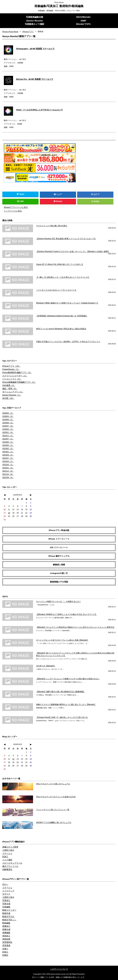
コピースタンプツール (12, 863)
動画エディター (9, 910)
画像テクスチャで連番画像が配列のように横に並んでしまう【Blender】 (66, 704)
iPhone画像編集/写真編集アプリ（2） (18, 382)
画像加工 (6, 926)
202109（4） (8, 477)
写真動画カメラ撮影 (35, 24)
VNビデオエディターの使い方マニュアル (53, 784)
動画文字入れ (8, 916)
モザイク (6, 894)
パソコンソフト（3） (11, 379)
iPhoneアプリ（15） (11, 366)
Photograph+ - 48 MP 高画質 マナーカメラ (34, 49)
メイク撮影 (7, 860)
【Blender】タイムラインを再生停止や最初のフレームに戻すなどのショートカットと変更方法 (75, 627)
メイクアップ (8, 891)
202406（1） (8, 442)
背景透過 (6, 945)
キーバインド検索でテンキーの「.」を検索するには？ (58, 601)
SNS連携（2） (8, 385)
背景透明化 (7, 942)
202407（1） (8, 439)
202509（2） (8, 419)
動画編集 (6, 923)
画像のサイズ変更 (10, 847)
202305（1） (8, 445)
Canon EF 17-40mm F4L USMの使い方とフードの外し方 (60, 264)
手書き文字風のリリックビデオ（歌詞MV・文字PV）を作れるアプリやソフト (68, 341)
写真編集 (6, 907)
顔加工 (5, 856)
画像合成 (6, 929)
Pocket (58, 202)
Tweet (21, 194)
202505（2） (8, 429)
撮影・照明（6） (9, 388)
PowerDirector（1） (11, 369)
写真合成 (6, 904)
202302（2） (8, 448)
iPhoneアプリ (29, 32)
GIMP (83, 21)
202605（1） (8, 413)
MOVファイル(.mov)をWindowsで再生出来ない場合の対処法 (61, 329)
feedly (95, 202)
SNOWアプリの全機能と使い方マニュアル (54, 822)
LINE (20, 202)
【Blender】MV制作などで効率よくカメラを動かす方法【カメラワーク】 (66, 614)
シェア (58, 194)
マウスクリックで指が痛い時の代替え (52, 226)
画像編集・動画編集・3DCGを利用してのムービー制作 (59, 11)
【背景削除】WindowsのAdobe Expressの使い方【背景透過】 (62, 316)
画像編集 (6, 932)
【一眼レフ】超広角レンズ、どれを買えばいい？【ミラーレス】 (63, 277)
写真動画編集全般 (35, 17)
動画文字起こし (9, 920)
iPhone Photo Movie (11, 32)
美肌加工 (6, 936)
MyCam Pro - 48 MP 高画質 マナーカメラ (33, 79)
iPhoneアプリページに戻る (15, 207)
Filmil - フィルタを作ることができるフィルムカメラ (38, 110)
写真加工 (6, 900)
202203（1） (8, 464)
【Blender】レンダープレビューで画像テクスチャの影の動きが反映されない (68, 679)
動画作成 (6, 913)
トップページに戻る (12, 211)
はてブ (96, 194)
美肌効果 (6, 939)
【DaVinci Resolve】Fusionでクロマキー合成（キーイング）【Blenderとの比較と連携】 (73, 251)
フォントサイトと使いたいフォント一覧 (53, 809)
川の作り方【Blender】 (46, 666)
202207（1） (8, 458)
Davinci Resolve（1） (11, 395)
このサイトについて (59, 969)
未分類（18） (8, 398)
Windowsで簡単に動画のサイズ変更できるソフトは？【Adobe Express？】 (67, 303)
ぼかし (5, 884)
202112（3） (8, 471)
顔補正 (5, 955)
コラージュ (7, 853)
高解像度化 (7, 869)
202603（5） (8, 416)
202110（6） (8, 474)
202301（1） (8, 452)
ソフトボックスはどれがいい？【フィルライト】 (56, 290)
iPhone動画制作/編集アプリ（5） (16, 372)
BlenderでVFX (83, 24)
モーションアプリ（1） (12, 392)
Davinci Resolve (34, 21)
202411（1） (8, 436)
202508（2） (8, 423)
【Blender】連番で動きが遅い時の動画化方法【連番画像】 (60, 691)
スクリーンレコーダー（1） (14, 376)
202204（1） (8, 461)
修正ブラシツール (10, 866)
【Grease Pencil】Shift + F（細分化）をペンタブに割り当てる (62, 717)
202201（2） (8, 468)
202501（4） (8, 432)
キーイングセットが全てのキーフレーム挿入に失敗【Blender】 (62, 640)
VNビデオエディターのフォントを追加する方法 (56, 797)
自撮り (5, 949)
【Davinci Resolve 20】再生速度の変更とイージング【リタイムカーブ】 (66, 238)
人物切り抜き (8, 850)
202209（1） (8, 455)
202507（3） (8, 426)
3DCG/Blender (83, 17)
